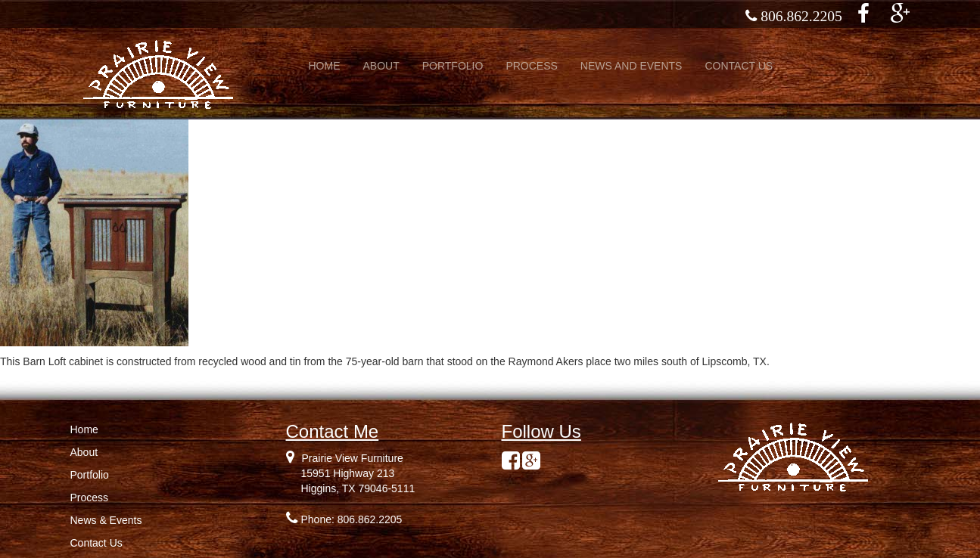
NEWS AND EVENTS (632, 66)
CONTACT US (739, 66)
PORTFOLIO (453, 66)
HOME (325, 66)
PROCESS (531, 66)
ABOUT (381, 66)
